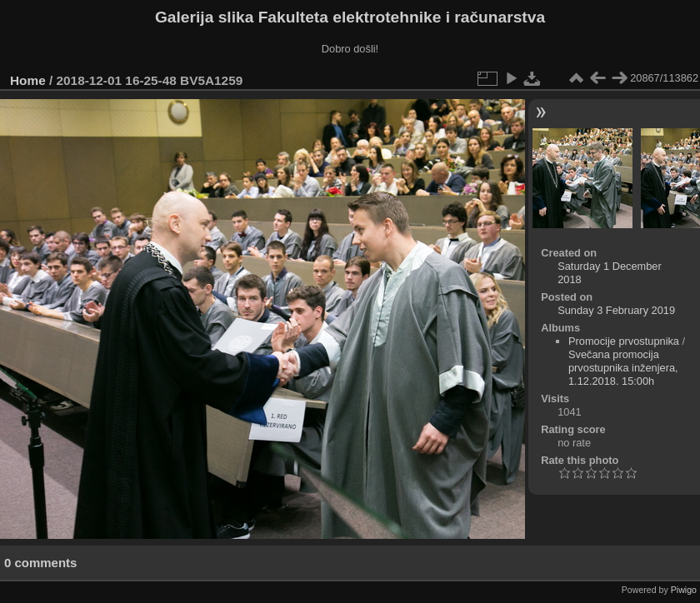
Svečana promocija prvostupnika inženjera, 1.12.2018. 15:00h (623, 368)
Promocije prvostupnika (624, 341)
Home (28, 80)
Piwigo (684, 590)
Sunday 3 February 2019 (616, 310)
